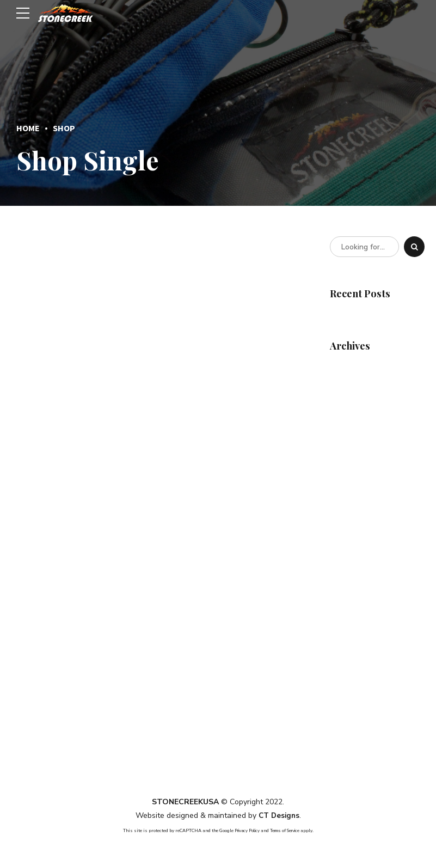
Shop (64, 128)
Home (28, 128)
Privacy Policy (244, 830)
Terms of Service (287, 830)
